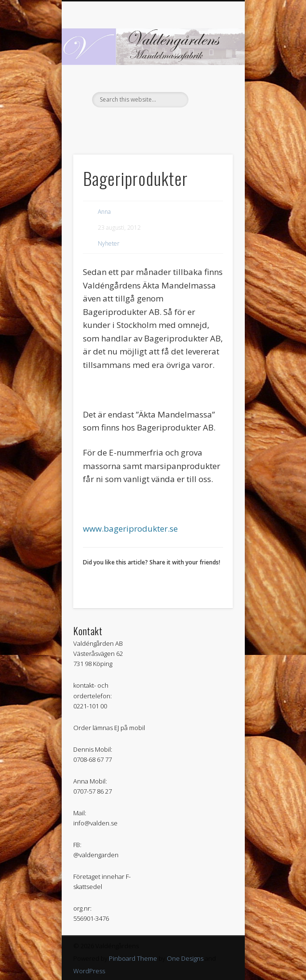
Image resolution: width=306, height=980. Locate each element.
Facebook (152, 124)
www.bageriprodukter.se (130, 529)
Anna (104, 212)
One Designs (185, 958)
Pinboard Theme (133, 958)
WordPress (89, 971)
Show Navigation (209, 86)
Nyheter (109, 243)
